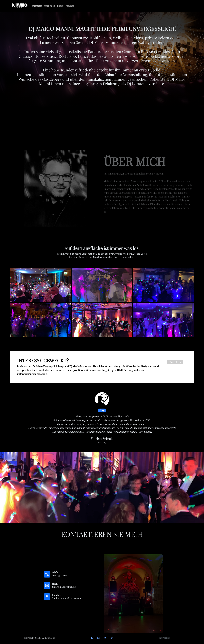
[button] (13, 420)
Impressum (164, 638)
